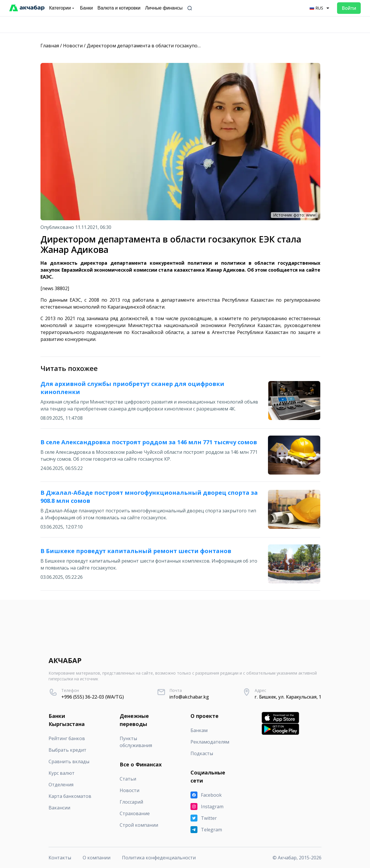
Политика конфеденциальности (159, 858)
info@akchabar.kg (189, 697)
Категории (62, 8)
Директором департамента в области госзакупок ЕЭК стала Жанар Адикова (173, 46)
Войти (349, 8)
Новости (73, 46)
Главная (50, 46)
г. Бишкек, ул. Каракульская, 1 (288, 697)
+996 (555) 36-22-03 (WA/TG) (92, 697)
